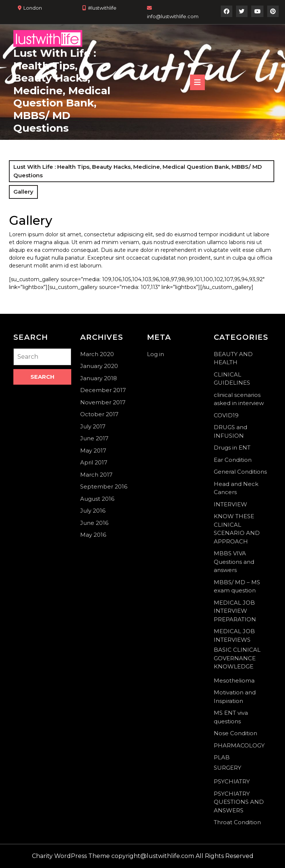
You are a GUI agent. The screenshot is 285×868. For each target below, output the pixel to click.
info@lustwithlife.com (173, 16)
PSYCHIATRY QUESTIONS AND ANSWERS (239, 802)
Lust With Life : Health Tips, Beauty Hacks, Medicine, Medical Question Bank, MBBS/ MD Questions (62, 91)
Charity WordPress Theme (71, 856)
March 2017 (96, 475)
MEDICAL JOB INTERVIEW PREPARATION (235, 611)
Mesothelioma (234, 680)
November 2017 (103, 402)
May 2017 (93, 451)
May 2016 (93, 535)
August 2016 (97, 499)
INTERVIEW (230, 504)
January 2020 (99, 366)
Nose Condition (235, 733)
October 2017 (99, 414)
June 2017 (94, 438)
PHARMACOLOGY (239, 745)
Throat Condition (237, 822)
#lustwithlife (102, 8)
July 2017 (93, 426)
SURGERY (227, 768)
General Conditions (240, 472)
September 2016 (104, 486)
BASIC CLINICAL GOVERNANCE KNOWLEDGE (237, 658)
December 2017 (103, 390)
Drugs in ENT (232, 448)
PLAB (222, 757)
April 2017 (94, 462)
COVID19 (226, 415)
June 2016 (94, 523)
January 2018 (99, 378)
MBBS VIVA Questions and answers (234, 562)
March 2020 (97, 354)
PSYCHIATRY (232, 781)
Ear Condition (233, 460)
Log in (155, 354)
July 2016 (93, 511)
